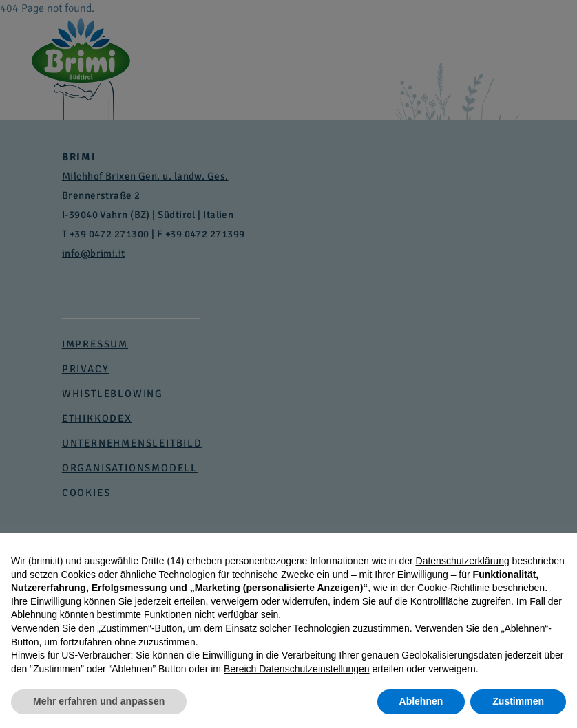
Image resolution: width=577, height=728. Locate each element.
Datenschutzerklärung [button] (463, 561)
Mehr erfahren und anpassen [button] (99, 701)
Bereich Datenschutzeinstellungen (297, 669)
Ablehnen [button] (421, 701)
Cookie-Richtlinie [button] (453, 588)
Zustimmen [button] (518, 701)
